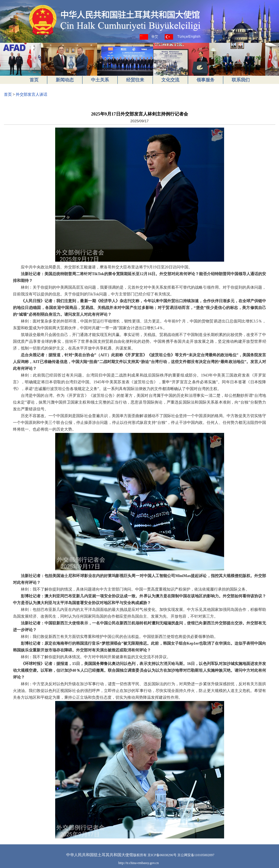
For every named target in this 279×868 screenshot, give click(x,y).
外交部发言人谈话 (32, 94)
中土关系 (100, 80)
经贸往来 (135, 80)
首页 (34, 80)
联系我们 (241, 80)
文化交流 (170, 80)
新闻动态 (65, 80)
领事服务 (206, 80)
